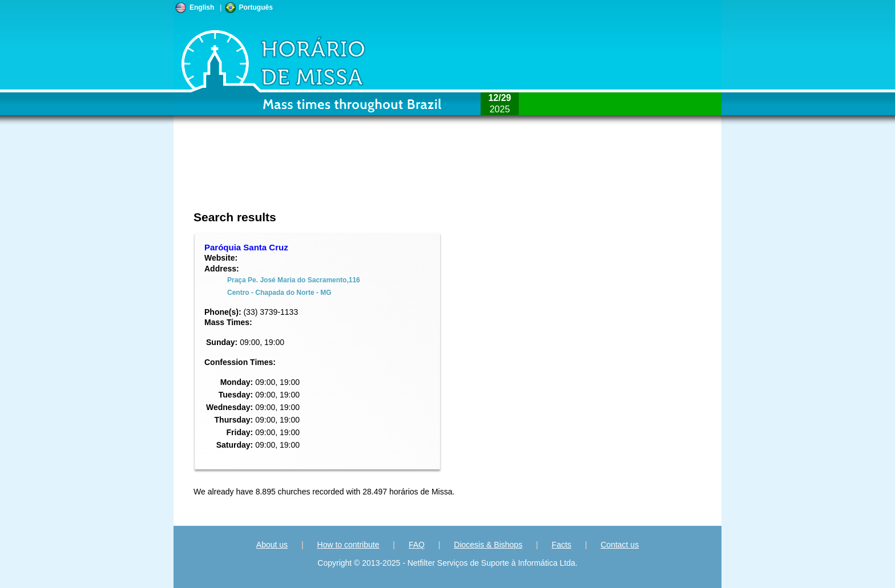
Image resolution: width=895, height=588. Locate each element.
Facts (562, 545)
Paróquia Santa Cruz (246, 247)
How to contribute (348, 545)
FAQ (417, 545)
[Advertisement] (371, 174)
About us (272, 545)
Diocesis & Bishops (488, 545)
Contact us (620, 545)
